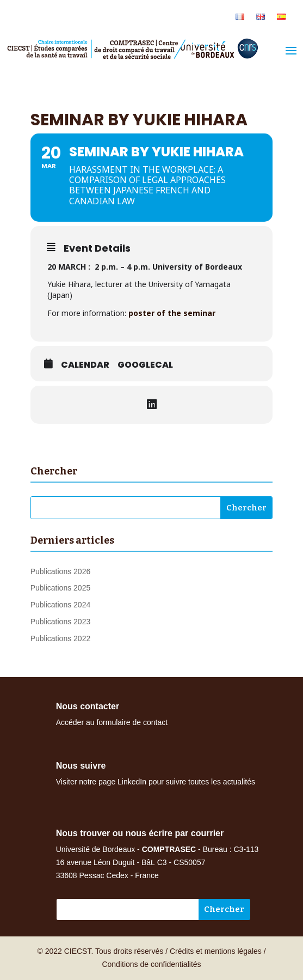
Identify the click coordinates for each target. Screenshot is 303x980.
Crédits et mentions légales (216, 951)
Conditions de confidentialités (151, 964)
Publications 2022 (61, 638)
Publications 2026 (61, 571)
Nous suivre (81, 766)
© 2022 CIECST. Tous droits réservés (100, 951)
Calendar (85, 365)
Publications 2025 (61, 588)
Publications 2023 (61, 622)
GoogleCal (145, 365)
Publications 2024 (61, 605)
